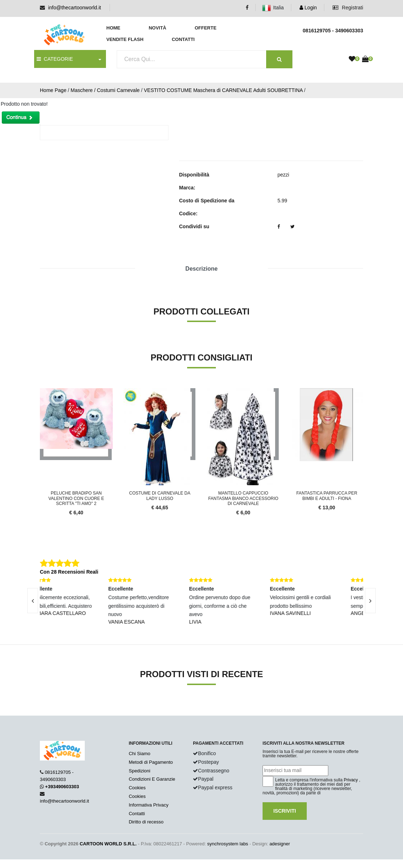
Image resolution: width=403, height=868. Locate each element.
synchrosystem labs (228, 844)
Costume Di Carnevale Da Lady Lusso (160, 496)
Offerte (206, 28)
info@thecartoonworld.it (75, 8)
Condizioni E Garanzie (152, 779)
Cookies (137, 788)
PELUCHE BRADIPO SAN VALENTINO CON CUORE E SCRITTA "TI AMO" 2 (76, 498)
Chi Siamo (139, 754)
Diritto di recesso (146, 822)
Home (113, 28)
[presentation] (33, 601)
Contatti (183, 39)
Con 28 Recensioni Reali (69, 572)
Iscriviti (285, 811)
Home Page (53, 90)
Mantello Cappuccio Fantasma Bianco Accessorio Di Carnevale (243, 498)
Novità (158, 28)
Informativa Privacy (149, 805)
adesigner (280, 844)
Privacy (351, 780)
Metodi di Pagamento (151, 762)
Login (308, 8)
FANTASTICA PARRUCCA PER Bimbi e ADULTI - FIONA (327, 496)
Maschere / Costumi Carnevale (105, 90)
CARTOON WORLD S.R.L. (108, 844)
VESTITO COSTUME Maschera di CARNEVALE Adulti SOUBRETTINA (223, 90)
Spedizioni (139, 771)
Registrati (348, 8)
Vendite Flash (125, 39)
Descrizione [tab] (201, 269)
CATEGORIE (55, 59)
